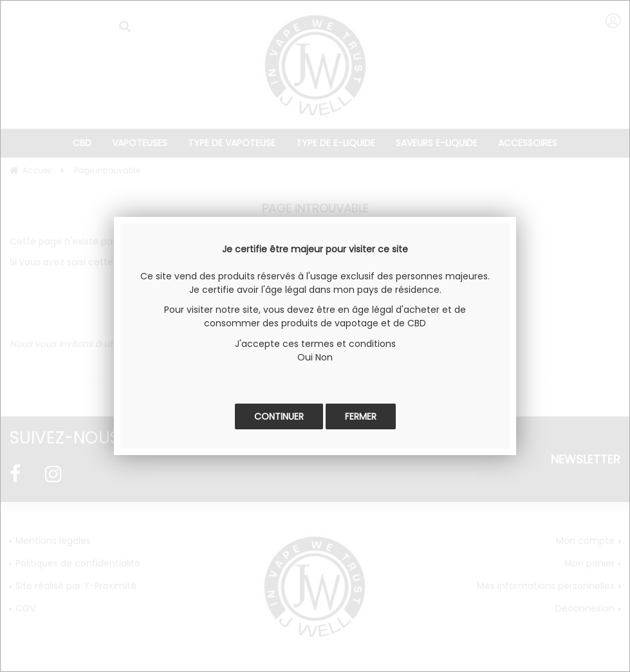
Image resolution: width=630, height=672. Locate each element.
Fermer (361, 416)
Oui (305, 357)
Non (324, 357)
